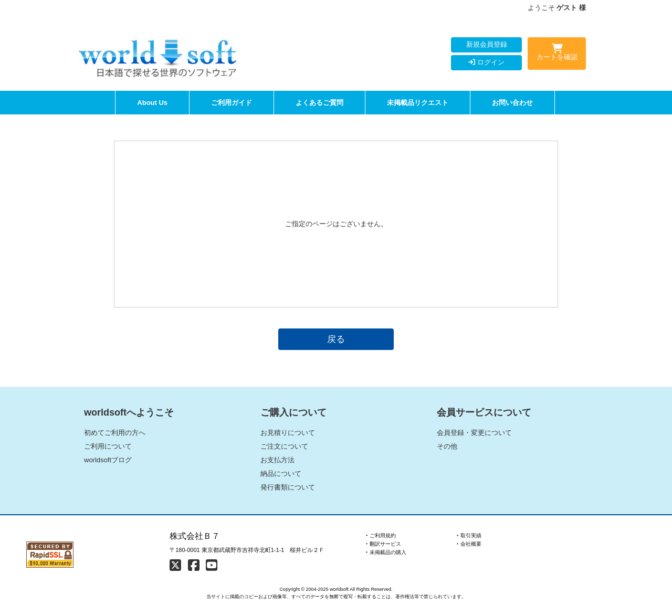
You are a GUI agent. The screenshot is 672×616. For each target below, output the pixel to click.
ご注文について (284, 446)
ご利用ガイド (232, 103)
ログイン (486, 62)
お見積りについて (288, 433)
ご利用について (108, 446)
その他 (447, 446)
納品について (281, 474)
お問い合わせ (512, 103)
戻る (336, 339)
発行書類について (288, 487)
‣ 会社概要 (469, 544)
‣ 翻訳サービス (384, 544)
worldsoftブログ (108, 460)
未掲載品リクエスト (418, 103)
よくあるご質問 (319, 103)
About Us (152, 103)
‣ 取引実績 (469, 535)
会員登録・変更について (474, 433)
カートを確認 (557, 54)
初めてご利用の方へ (115, 433)
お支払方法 (277, 460)
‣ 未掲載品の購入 (386, 552)
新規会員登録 (487, 44)
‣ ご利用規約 (381, 535)
